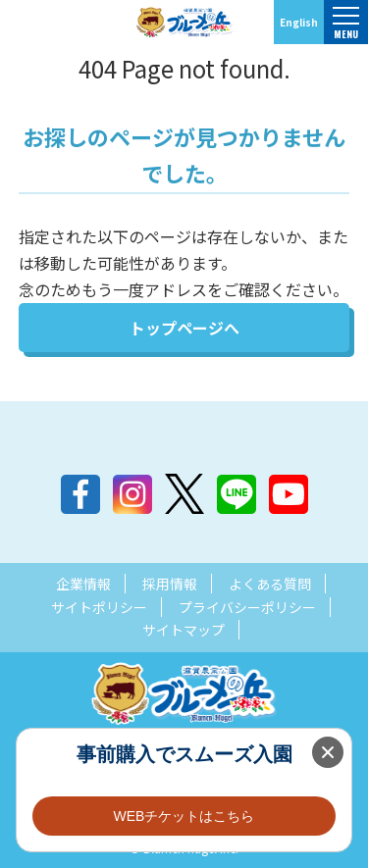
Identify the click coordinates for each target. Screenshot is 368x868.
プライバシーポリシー (247, 607)
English (299, 22)
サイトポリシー (99, 607)
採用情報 (170, 584)
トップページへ (184, 328)
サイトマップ (184, 630)
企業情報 (83, 584)
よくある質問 (270, 584)
